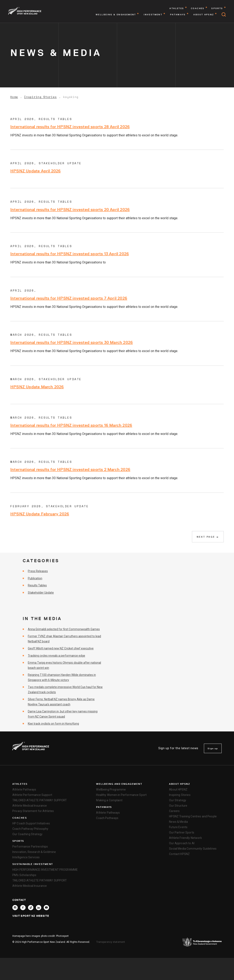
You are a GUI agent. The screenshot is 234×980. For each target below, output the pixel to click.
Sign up (213, 748)
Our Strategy (178, 800)
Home (14, 97)
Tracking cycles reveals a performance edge (56, 656)
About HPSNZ (179, 784)
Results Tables (37, 585)
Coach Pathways (107, 818)
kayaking (71, 97)
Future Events (178, 827)
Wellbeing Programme (111, 789)
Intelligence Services (26, 857)
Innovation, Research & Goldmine (34, 852)
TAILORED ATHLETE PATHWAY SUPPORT (40, 800)
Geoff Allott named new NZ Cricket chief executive (61, 648)
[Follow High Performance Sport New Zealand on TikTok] (31, 908)
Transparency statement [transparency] (111, 942)
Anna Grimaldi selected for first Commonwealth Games (64, 629)
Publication (35, 578)
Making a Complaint (109, 800)
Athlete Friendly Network (185, 838)
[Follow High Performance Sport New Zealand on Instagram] (15, 908)
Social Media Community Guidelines (193, 849)
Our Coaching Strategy (27, 834)
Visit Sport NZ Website (31, 916)
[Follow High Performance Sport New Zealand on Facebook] (23, 908)
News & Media (178, 822)
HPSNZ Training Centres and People (193, 816)
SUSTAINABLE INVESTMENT (33, 864)
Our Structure (178, 806)
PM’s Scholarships (24, 875)
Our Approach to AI (182, 843)
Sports (18, 841)
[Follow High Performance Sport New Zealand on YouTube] (46, 908)
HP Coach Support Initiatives (31, 823)
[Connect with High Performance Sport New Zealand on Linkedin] (39, 908)
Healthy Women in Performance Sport (121, 795)
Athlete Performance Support (32, 795)
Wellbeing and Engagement (119, 784)
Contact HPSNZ (179, 854)
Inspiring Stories (40, 97)
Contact (19, 900)
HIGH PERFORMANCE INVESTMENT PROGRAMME (45, 870)
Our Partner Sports (182, 832)
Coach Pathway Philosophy (30, 829)
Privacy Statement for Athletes (33, 811)
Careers (174, 811)
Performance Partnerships (30, 847)
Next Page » (208, 537)
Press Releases (38, 571)
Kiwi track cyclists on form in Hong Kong (53, 724)
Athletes (20, 784)
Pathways (104, 807)
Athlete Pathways (24, 789)
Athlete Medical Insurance (30, 806)
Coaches (20, 818)
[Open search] (224, 14)
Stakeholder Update (41, 593)
